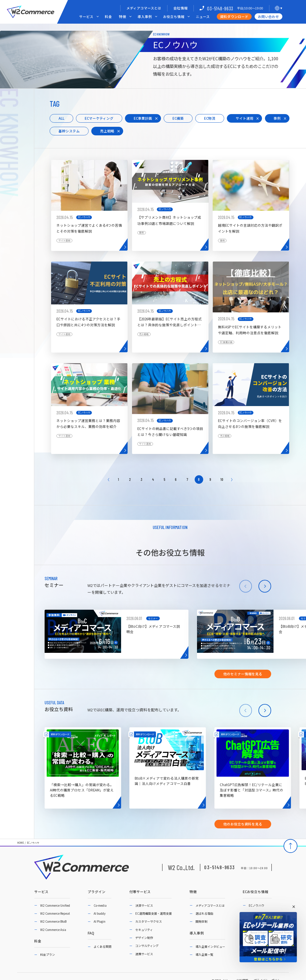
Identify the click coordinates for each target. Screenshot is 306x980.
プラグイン (97, 892)
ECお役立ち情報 (255, 892)
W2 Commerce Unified (55, 905)
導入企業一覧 (204, 954)
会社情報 (180, 8)
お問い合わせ (268, 17)
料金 (108, 17)
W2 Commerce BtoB (53, 921)
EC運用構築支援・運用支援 (153, 913)
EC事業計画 (143, 118)
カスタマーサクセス (149, 921)
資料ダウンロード (234, 17)
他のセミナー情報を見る (243, 674)
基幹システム (69, 131)
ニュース (203, 17)
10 (222, 479)
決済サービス (144, 905)
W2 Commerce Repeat (55, 913)
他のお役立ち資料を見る (243, 824)
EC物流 (210, 118)
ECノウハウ (33, 843)
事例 (277, 118)
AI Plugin (100, 921)
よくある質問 (102, 946)
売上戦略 (107, 131)
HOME (21, 843)
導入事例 (145, 17)
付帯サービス (140, 892)
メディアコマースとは (144, 8)
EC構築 (178, 118)
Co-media (100, 905)
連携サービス (144, 954)
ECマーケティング (99, 118)
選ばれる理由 (204, 913)
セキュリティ (144, 930)
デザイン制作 (144, 938)
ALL (61, 118)
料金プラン (48, 954)
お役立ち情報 (174, 17)
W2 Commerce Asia (53, 930)
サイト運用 (245, 118)
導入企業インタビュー (210, 946)
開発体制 (201, 921)
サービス (86, 17)
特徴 (123, 17)
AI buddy (100, 913)
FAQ (91, 933)
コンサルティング (147, 946)
